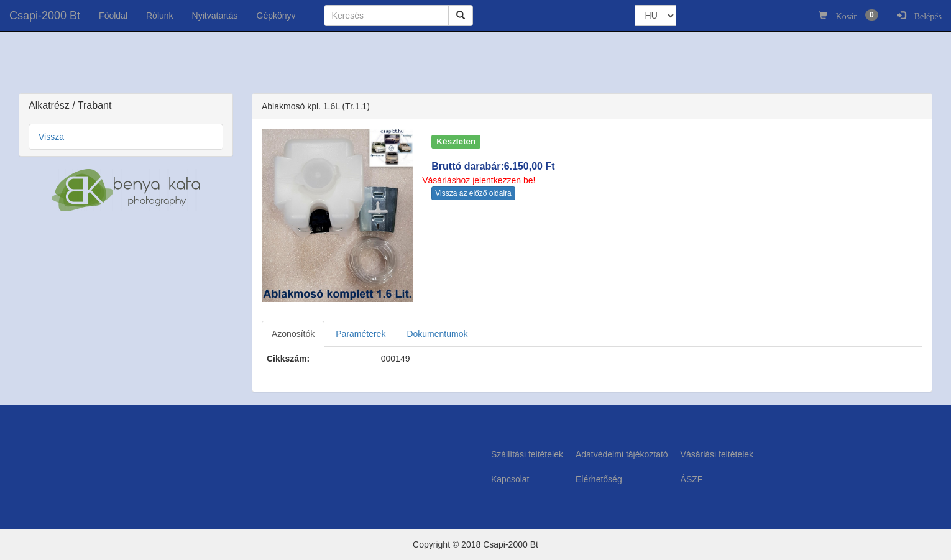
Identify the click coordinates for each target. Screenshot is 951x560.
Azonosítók (293, 334)
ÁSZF (692, 479)
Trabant (95, 105)
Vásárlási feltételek (717, 454)
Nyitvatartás (215, 16)
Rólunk (160, 16)
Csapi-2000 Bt (45, 16)
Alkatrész (50, 105)
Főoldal (113, 16)
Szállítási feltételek (527, 454)
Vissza (51, 137)
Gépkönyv (276, 16)
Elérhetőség (599, 479)
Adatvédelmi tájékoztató (622, 454)
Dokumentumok (437, 334)
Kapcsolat (510, 479)
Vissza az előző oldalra (473, 193)
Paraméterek (361, 334)
